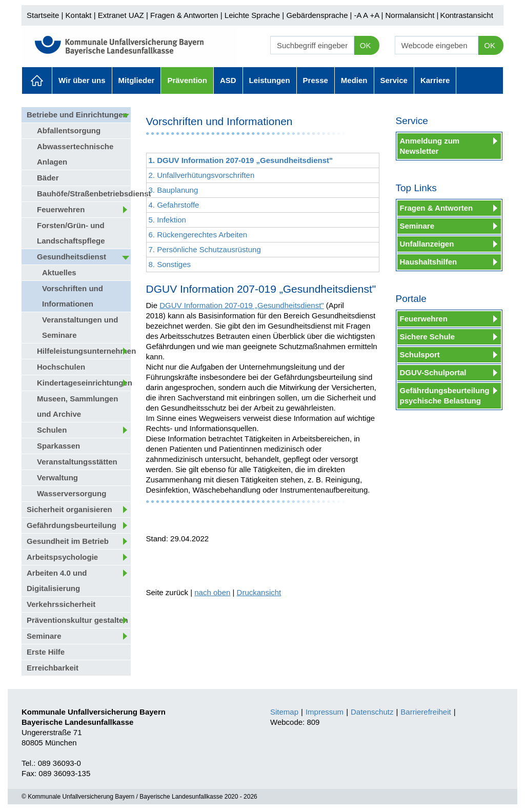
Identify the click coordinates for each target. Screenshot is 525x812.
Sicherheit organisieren (69, 509)
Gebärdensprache (317, 15)
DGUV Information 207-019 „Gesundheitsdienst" (242, 305)
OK (366, 45)
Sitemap (284, 712)
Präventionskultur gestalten (77, 620)
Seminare (44, 636)
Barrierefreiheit (426, 712)
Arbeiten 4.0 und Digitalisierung (57, 581)
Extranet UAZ (121, 15)
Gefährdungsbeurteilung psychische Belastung (445, 395)
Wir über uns (82, 80)
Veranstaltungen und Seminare (80, 327)
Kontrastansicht (466, 15)
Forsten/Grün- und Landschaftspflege (71, 233)
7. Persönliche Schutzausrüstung (205, 249)
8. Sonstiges (170, 264)
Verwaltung (57, 478)
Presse (316, 80)
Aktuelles (37, 80)
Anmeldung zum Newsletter (430, 146)
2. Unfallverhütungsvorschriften (202, 175)
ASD (228, 80)
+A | (375, 15)
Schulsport (420, 354)
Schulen (52, 430)
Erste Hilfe (46, 652)
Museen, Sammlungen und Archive (77, 406)
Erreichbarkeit (53, 668)
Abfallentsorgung (69, 130)
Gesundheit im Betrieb (68, 541)
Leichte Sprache (252, 15)
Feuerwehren (61, 209)
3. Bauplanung (174, 190)
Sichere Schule (428, 337)
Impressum (325, 712)
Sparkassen (58, 446)
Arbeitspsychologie (62, 557)
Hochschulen (61, 367)
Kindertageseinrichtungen (84, 383)
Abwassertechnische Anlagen (75, 154)
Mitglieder (137, 80)
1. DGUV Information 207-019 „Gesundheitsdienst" (241, 160)
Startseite (43, 15)
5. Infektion (167, 220)
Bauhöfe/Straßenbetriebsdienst (84, 194)
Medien (354, 80)
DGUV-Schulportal (433, 372)
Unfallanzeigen (427, 244)
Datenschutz (372, 712)
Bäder (48, 178)
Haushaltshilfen (429, 262)
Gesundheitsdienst (72, 257)
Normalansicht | (412, 15)
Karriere (435, 80)
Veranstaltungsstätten (77, 462)
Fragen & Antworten (184, 15)
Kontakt (79, 15)
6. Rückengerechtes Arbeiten (198, 235)
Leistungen (270, 80)
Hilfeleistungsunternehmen (84, 351)
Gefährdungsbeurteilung (72, 525)
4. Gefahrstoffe (174, 205)
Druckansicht (259, 592)
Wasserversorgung (72, 493)
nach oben (212, 592)
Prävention (187, 80)
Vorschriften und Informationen (73, 296)
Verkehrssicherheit (61, 604)
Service (394, 80)
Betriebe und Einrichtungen (77, 115)
